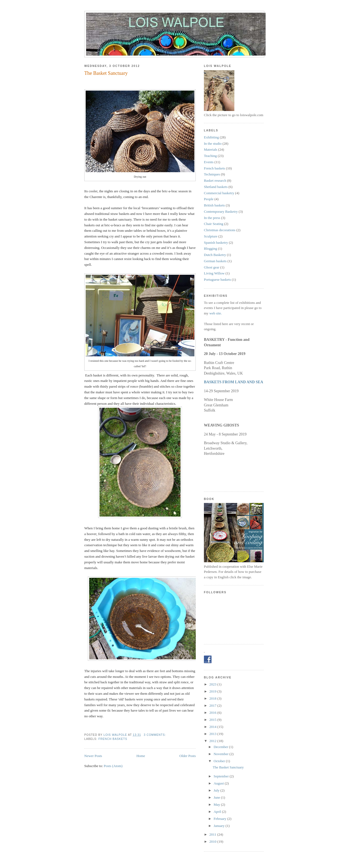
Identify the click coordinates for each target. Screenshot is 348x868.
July (217, 790)
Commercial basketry (219, 193)
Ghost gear (212, 267)
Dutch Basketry (215, 255)
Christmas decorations (220, 230)
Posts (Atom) (113, 766)
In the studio (213, 143)
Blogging (210, 248)
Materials (211, 149)
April (218, 812)
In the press (212, 218)
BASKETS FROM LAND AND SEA (234, 382)
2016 (213, 713)
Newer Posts (93, 756)
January (220, 826)
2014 (213, 727)
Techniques (212, 174)
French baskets (113, 739)
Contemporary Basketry (221, 211)
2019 (213, 691)
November (222, 754)
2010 (213, 841)
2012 (213, 741)
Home (141, 756)
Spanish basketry (216, 243)
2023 (213, 684)
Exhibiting (211, 137)
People (209, 199)
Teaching (210, 156)
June (217, 797)
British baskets (214, 205)
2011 (213, 834)
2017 (213, 705)
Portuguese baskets (217, 279)
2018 (213, 698)
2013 (213, 734)
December (221, 747)
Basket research (215, 180)
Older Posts (188, 756)
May (217, 804)
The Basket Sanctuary (106, 73)
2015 (213, 720)
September (222, 776)
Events (209, 162)
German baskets (215, 261)
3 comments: (155, 735)
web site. (216, 313)
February (220, 819)
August (219, 783)
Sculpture (211, 236)
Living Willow (214, 273)
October (220, 761)
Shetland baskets (216, 187)
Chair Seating (214, 224)
